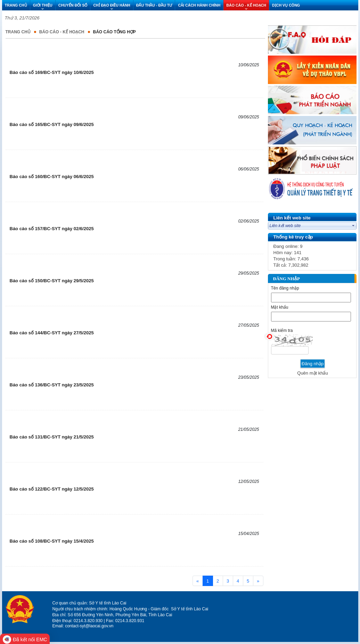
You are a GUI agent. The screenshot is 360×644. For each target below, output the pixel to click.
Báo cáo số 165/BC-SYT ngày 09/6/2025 (52, 124)
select (353, 226)
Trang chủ (18, 32)
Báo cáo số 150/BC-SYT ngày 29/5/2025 (52, 281)
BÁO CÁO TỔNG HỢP (114, 32)
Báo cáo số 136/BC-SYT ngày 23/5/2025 (52, 385)
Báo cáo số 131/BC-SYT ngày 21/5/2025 (52, 437)
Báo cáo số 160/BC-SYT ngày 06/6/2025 (52, 177)
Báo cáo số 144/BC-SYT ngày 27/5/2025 (52, 333)
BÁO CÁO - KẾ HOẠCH (62, 32)
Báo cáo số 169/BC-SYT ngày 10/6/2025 (52, 72)
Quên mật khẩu (312, 373)
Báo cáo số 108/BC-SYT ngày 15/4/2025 (52, 541)
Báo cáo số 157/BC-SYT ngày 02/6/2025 (52, 229)
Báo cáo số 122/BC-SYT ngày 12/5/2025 (52, 489)
